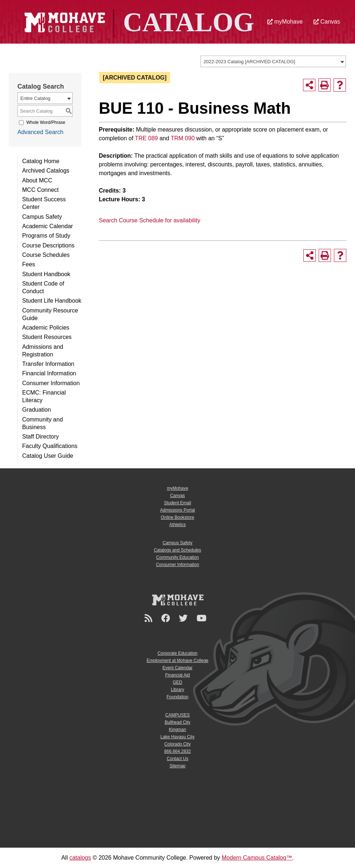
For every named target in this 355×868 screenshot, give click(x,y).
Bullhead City (177, 722)
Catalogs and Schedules (177, 550)
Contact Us (177, 759)
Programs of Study (46, 236)
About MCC (37, 180)
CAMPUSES (177, 715)
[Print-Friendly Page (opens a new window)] (324, 85)
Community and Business (43, 423)
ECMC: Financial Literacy (44, 396)
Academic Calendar (48, 226)
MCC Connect (40, 190)
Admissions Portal (177, 510)
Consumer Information (51, 383)
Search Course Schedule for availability (150, 220)
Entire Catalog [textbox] (35, 98)
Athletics (177, 525)
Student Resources (47, 337)
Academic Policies (46, 328)
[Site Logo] (137, 21)
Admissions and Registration (43, 351)
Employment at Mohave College (177, 661)
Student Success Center (44, 203)
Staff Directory (41, 437)
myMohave (285, 22)
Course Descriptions (48, 245)
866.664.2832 (177, 751)
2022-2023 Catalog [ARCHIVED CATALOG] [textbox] (249, 62)
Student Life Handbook (52, 301)
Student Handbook (46, 274)
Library (177, 690)
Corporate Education (177, 653)
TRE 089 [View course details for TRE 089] (146, 138)
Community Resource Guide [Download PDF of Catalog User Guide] (50, 314)
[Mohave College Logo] (178, 600)
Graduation (37, 410)
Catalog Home (41, 161)
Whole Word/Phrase (46, 122)
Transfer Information (48, 364)
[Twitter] (184, 618)
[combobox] (273, 61)
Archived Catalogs (46, 171)
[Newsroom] (150, 618)
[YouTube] (203, 618)
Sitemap (177, 766)
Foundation (177, 697)
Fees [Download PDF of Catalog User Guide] (29, 264)
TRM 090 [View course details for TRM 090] (183, 138)
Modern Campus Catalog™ (257, 858)
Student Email (177, 503)
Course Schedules (46, 255)
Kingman (177, 730)
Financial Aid (177, 675)
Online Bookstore (177, 517)
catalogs (80, 858)
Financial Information (49, 373)
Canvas (327, 22)
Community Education (177, 557)
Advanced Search (40, 132)
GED (177, 682)
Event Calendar (177, 668)
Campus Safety (42, 217)
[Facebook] (167, 618)
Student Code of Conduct (43, 287)
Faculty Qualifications (50, 446)
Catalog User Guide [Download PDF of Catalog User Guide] (48, 456)
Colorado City (177, 744)
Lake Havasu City (177, 737)
